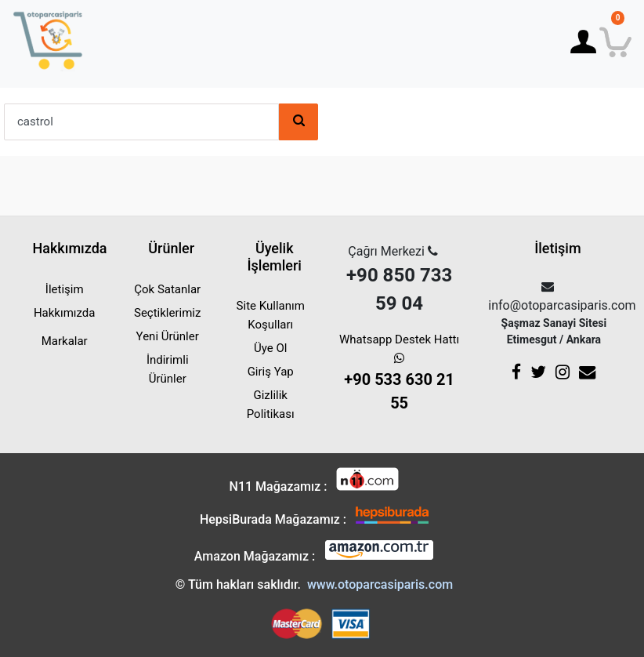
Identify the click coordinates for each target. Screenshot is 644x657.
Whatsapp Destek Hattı (399, 374)
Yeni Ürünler (168, 336)
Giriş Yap (271, 372)
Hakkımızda (65, 313)
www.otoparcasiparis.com (380, 584)
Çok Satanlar (167, 289)
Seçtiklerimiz (167, 313)
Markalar (65, 341)
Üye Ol (270, 348)
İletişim (65, 289)
